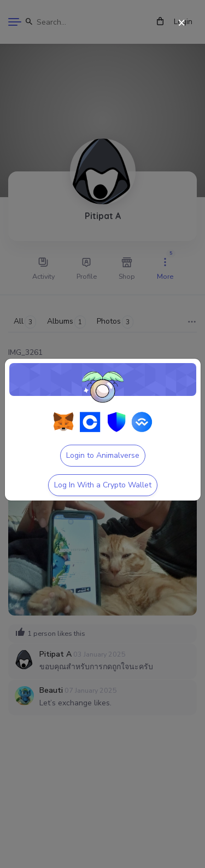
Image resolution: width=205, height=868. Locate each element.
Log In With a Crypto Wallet (103, 485)
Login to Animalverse (103, 455)
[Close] (182, 23)
